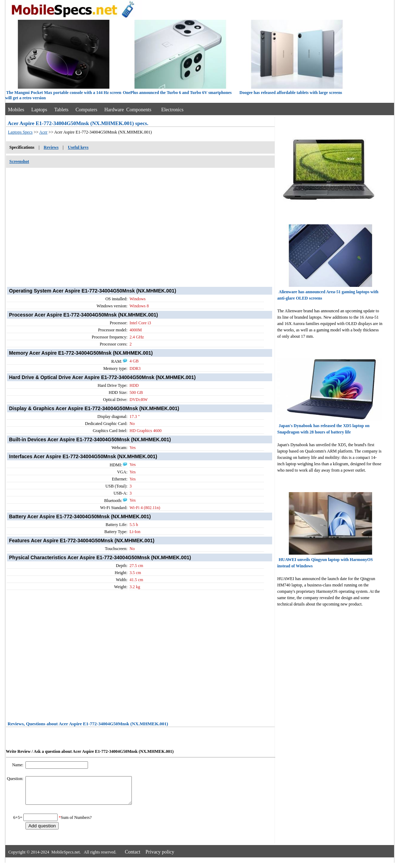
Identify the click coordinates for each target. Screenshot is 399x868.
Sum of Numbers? (76, 823)
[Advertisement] (140, 224)
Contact (133, 857)
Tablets (61, 110)
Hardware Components (128, 110)
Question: (16, 779)
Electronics (172, 110)
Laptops (39, 110)
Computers (86, 110)
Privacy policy (160, 857)
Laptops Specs (20, 132)
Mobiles (16, 110)
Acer (43, 132)
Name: (18, 765)
